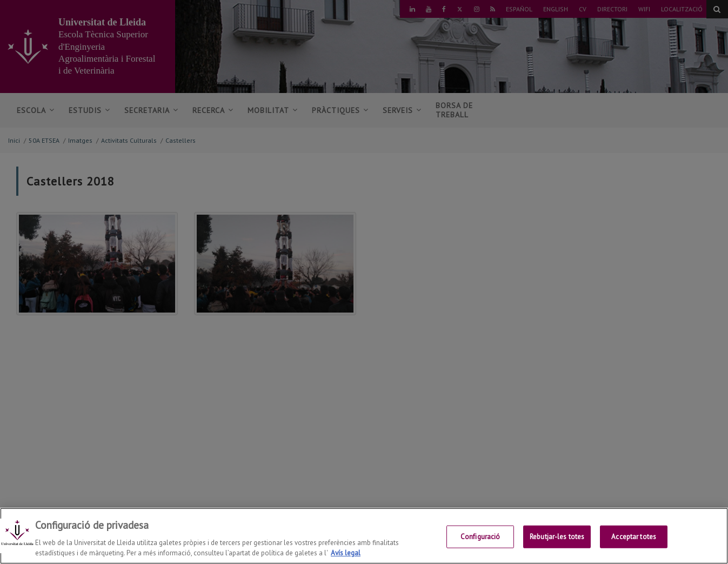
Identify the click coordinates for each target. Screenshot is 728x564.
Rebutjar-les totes (557, 540)
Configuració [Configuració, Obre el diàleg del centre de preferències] (480, 540)
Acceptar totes (634, 540)
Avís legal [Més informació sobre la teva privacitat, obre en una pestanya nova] (346, 557)
